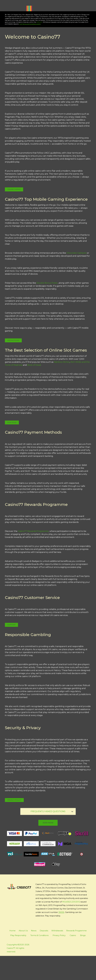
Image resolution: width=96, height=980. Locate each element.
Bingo (83, 959)
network (36, 46)
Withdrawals (57, 955)
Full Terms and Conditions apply (26, 48)
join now (48, 847)
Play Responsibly (18, 959)
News (34, 955)
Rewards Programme (76, 955)
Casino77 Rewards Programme (33, 555)
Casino (73, 959)
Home (12, 955)
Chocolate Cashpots (76, 277)
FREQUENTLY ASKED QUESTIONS (52, 836)
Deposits (44, 955)
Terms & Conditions (39, 959)
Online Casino (14, 213)
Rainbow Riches (62, 386)
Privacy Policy (14, 824)
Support (11, 649)
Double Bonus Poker (47, 307)
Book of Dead (34, 389)
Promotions (13, 364)
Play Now (19, 31)
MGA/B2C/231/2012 (71, 926)
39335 (61, 936)
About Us (23, 955)
